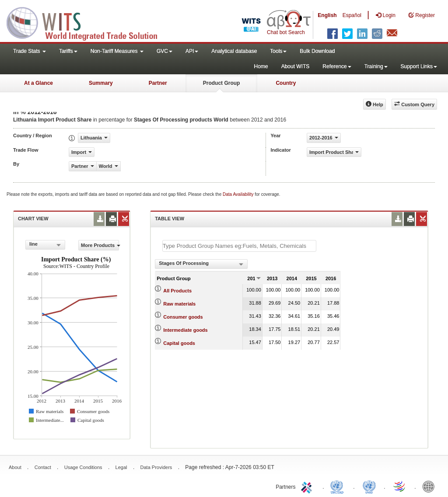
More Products (100, 245)
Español (352, 15)
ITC (308, 486)
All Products (177, 291)
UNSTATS (369, 486)
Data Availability (239, 194)
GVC (164, 51)
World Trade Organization (400, 486)
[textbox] (239, 246)
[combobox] (45, 245)
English (327, 15)
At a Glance (38, 83)
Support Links (419, 66)
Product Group (222, 83)
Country (286, 83)
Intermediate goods (185, 330)
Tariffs (68, 51)
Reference (337, 66)
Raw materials (179, 304)
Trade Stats (30, 51)
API (192, 51)
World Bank (430, 486)
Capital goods (179, 343)
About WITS (296, 66)
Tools (278, 51)
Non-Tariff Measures (117, 51)
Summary (101, 83)
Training (376, 66)
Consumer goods (183, 317)
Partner (158, 83)
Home (261, 66)
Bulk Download (317, 51)
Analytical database (234, 51)
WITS (87, 22)
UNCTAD (339, 486)
